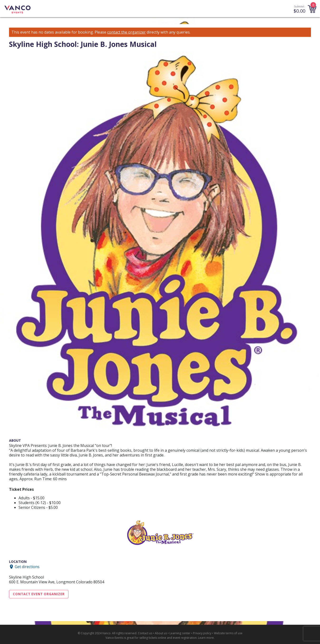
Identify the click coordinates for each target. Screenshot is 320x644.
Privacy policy (202, 633)
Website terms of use (228, 633)
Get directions (27, 567)
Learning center (180, 633)
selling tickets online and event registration (168, 638)
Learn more (206, 638)
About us (161, 633)
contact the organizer (126, 32)
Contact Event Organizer (39, 594)
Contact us (145, 633)
